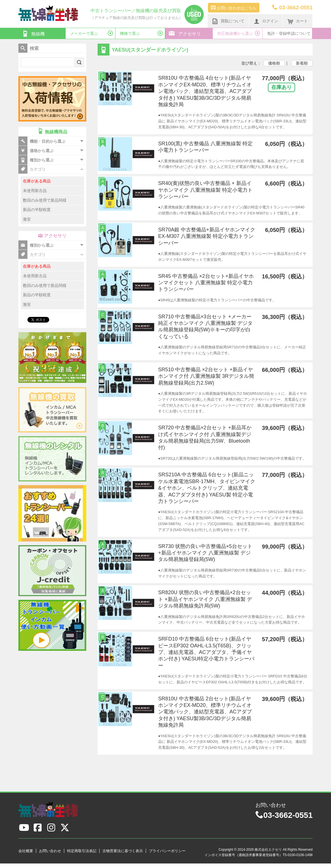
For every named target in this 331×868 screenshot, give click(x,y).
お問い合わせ (50, 851)
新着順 (302, 63)
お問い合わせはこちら (234, 8)
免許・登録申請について (289, 33)
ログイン (266, 21)
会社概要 (26, 851)
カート (298, 21)
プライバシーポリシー (167, 851)
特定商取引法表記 (82, 851)
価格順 (274, 63)
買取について (228, 21)
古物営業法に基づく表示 (123, 851)
